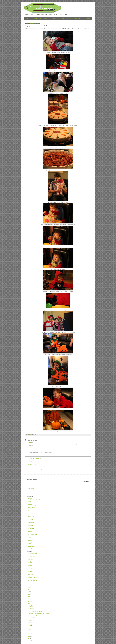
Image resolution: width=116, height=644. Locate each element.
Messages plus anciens (86, 467)
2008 (29, 637)
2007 (29, 638)
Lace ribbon (30, 527)
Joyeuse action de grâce (34, 615)
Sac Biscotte (30, 526)
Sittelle (30, 451)
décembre (31, 607)
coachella (30, 521)
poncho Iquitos (31, 566)
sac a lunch (30, 518)
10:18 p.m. (31, 447)
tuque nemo (30, 504)
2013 (29, 602)
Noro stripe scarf (31, 488)
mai (30, 624)
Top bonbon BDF (31, 567)
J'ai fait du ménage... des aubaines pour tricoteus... (39, 613)
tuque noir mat (31, 545)
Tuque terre (30, 558)
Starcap (29, 491)
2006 (29, 640)
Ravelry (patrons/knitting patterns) (72, 19)
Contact (87, 19)
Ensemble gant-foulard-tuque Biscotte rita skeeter (37, 500)
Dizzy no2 (30, 501)
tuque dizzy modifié (31, 547)
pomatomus (30, 563)
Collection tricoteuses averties (40, 19)
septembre (31, 617)
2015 (29, 598)
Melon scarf (30, 532)
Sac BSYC (30, 538)
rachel (30, 442)
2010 (29, 633)
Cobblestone (30, 519)
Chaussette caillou (31, 555)
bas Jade (29, 503)
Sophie (29, 513)
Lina (29, 510)
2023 (29, 588)
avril (30, 626)
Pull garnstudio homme (32, 576)
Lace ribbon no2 (31, 516)
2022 (29, 590)
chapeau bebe (30, 541)
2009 (29, 635)
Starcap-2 (30, 487)
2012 (29, 603)
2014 (29, 600)
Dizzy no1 (30, 544)
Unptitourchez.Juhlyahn (34, 458)
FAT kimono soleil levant (32, 578)
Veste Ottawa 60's (31, 579)
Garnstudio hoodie (31, 490)
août (30, 619)
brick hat (29, 515)
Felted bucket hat (31, 509)
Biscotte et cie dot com (32, 530)
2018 (29, 595)
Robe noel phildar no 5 (32, 554)
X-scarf (29, 493)
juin (30, 622)
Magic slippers (31, 524)
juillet (30, 621)
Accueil (58, 467)
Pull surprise (30, 564)
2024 (29, 586)
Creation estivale (31, 522)
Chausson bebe (31, 528)
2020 (29, 593)
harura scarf (30, 498)
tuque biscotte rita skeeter (33, 506)
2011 (29, 605)
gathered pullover (31, 548)
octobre (31, 610)
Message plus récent (30, 467)
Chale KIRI (30, 572)
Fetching (29, 539)
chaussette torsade (31, 512)
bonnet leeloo (30, 560)
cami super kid (31, 575)
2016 (29, 596)
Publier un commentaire (32, 464)
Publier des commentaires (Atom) (37, 469)
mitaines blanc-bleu (31, 507)
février (30, 629)
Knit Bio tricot (56, 19)
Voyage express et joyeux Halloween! (36, 612)
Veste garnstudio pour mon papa (34, 561)
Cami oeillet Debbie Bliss (33, 581)
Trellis (29, 533)
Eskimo (29, 536)
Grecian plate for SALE (32, 535)
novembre (31, 608)
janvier (30, 631)
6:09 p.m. (30, 454)
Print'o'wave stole (31, 557)
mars (30, 628)
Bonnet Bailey (30, 569)
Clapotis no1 (30, 573)
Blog (27, 19)
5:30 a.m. (30, 462)
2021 (29, 591)
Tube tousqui (30, 570)
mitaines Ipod (30, 542)
